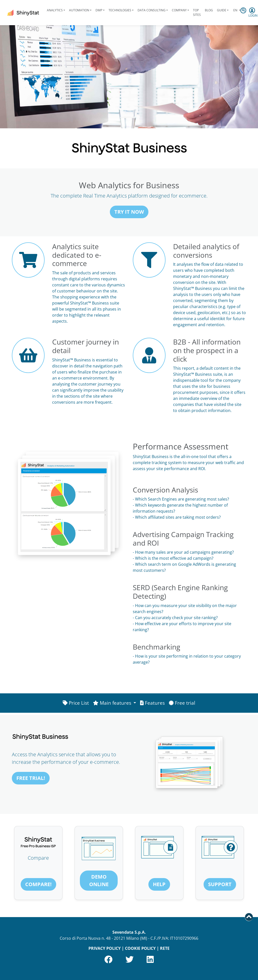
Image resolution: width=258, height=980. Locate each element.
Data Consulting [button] (152, 10)
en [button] (235, 10)
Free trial (182, 703)
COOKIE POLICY (140, 948)
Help (159, 884)
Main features (113, 703)
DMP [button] (99, 10)
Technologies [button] (120, 10)
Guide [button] (222, 10)
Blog (209, 10)
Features (152, 703)
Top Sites (197, 12)
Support (220, 884)
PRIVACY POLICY (105, 948)
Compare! (38, 884)
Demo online (99, 880)
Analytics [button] (55, 10)
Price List (76, 703)
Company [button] (179, 10)
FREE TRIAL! (31, 778)
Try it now (129, 212)
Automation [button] (79, 10)
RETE (165, 948)
